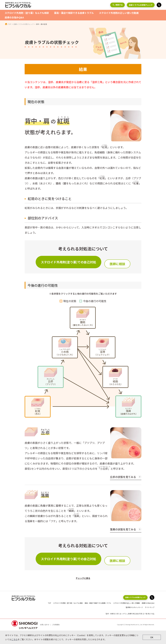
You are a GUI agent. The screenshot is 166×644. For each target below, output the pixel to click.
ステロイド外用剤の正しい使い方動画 (119, 13)
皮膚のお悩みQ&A (14, 17)
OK (152, 637)
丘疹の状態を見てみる (123, 477)
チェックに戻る (83, 578)
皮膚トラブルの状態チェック (141, 5)
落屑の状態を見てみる (123, 529)
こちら (15, 639)
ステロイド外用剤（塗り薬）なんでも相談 (27, 13)
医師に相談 (117, 264)
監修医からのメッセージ (134, 607)
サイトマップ (150, 607)
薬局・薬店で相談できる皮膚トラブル (74, 13)
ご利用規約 (56, 625)
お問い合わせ (45, 625)
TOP (10, 24)
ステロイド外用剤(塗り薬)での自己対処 (68, 262)
